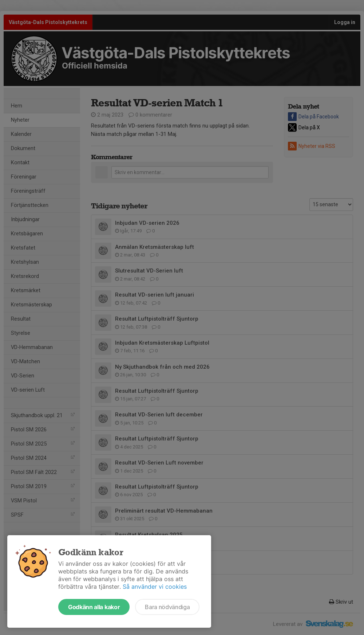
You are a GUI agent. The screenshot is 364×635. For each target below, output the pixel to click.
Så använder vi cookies (155, 587)
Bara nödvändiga (167, 607)
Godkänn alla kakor (94, 607)
